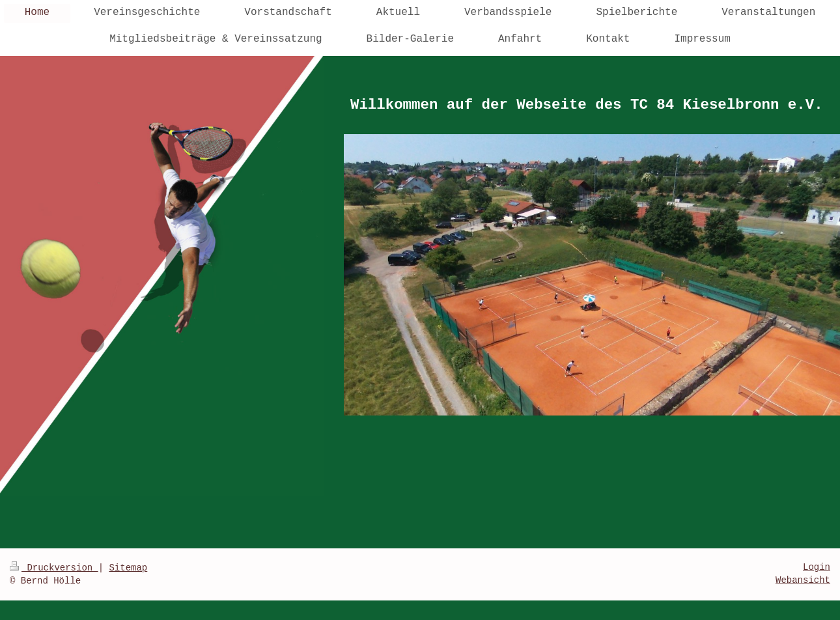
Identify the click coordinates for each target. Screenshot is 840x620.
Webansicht (803, 580)
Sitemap (128, 568)
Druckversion (54, 568)
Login (817, 567)
